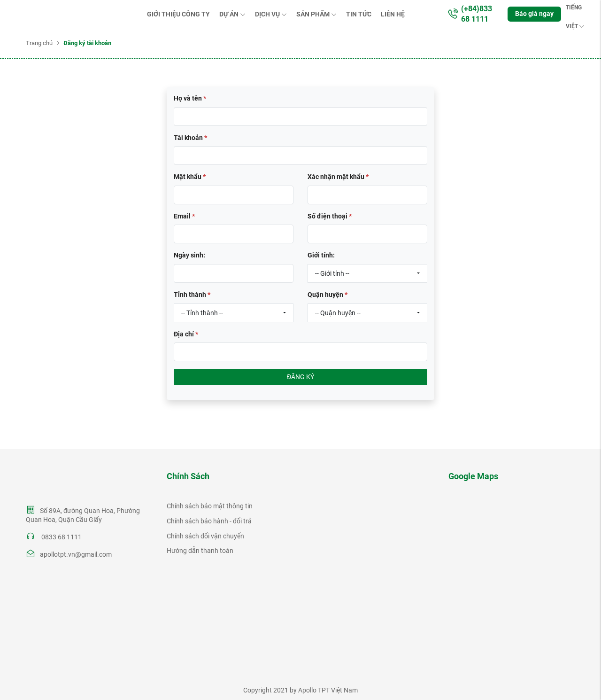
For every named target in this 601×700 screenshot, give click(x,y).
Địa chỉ (186, 334)
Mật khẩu (190, 177)
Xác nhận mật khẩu (338, 177)
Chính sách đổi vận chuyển (205, 536)
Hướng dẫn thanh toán (200, 551)
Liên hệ (393, 14)
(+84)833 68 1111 (470, 14)
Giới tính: (321, 255)
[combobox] (367, 273)
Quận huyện (327, 295)
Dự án (232, 14)
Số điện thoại (330, 216)
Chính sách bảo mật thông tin (210, 506)
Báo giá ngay (534, 14)
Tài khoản (190, 138)
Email (184, 216)
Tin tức (359, 14)
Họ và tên (190, 98)
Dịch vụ (271, 14)
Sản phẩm (316, 14)
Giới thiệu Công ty (178, 14)
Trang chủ (39, 43)
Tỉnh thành (192, 295)
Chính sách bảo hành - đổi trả (209, 521)
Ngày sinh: (189, 255)
